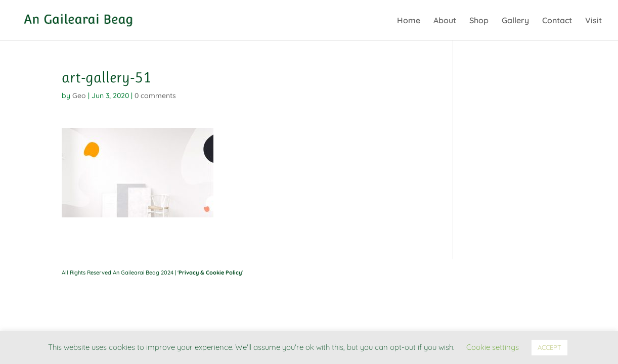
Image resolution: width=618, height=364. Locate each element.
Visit (593, 21)
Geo (79, 96)
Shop (479, 21)
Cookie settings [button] (493, 347)
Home (409, 21)
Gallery (515, 21)
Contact (557, 21)
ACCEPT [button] (549, 347)
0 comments (155, 96)
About (445, 21)
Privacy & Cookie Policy (210, 272)
